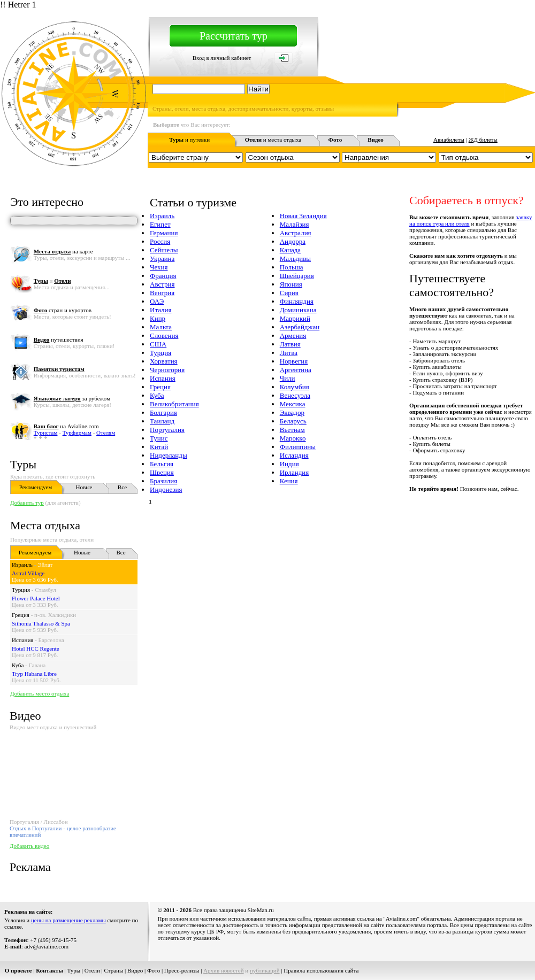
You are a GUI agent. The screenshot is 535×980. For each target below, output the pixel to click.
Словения (164, 335)
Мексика (293, 404)
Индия (289, 464)
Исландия (294, 455)
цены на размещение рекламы (68, 920)
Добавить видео (29, 846)
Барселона (51, 640)
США (158, 344)
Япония (291, 284)
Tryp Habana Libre (34, 674)
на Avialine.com (66, 426)
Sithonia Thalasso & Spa (41, 623)
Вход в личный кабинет (222, 58)
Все (122, 487)
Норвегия (294, 361)
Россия (160, 241)
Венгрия (162, 293)
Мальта (161, 327)
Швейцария (297, 276)
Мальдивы (295, 258)
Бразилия (163, 481)
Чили (288, 378)
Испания (22, 640)
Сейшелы (164, 250)
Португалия (167, 430)
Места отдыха (45, 525)
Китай (159, 447)
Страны (114, 970)
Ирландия (294, 472)
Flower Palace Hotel (36, 598)
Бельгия (162, 464)
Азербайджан (300, 327)
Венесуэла (295, 395)
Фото (154, 970)
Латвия (290, 344)
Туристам (46, 433)
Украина (162, 258)
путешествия (59, 339)
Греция (21, 615)
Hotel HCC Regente (36, 649)
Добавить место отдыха (40, 693)
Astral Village (28, 573)
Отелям (106, 433)
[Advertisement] (300, 581)
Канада (290, 250)
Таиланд (162, 421)
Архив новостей (224, 970)
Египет (160, 224)
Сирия (289, 293)
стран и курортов (63, 310)
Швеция (162, 472)
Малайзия (295, 224)
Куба (18, 665)
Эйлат (45, 565)
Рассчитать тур (234, 36)
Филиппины (298, 447)
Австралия (296, 233)
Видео (135, 970)
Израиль (22, 565)
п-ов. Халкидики (55, 615)
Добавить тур (27, 503)
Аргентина (296, 370)
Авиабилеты (449, 140)
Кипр (158, 318)
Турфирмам (77, 433)
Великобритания (174, 404)
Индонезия (166, 489)
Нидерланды (169, 455)
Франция (163, 276)
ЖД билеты (483, 140)
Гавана (37, 665)
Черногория (167, 370)
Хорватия (164, 361)
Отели (92, 970)
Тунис (159, 438)
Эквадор (292, 412)
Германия (164, 233)
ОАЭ (157, 301)
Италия (161, 310)
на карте (63, 251)
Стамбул (45, 590)
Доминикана (298, 310)
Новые (84, 487)
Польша (292, 267)
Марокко (293, 438)
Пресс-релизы (182, 970)
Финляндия (297, 301)
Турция (21, 590)
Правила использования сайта (321, 970)
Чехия (159, 267)
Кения (289, 481)
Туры (23, 464)
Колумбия (295, 387)
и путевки (189, 140)
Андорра (293, 241)
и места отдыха (273, 140)
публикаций (265, 970)
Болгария (163, 412)
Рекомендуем (36, 487)
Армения (293, 335)
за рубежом (72, 398)
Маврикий (295, 318)
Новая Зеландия (303, 216)
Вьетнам (292, 430)
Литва (289, 353)
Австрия (162, 284)
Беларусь (293, 421)
